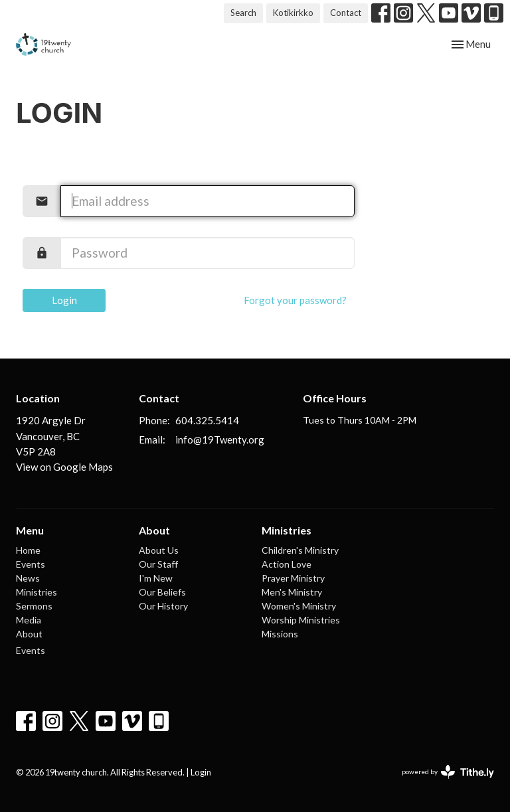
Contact (346, 13)
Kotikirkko (293, 13)
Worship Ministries (301, 620)
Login (64, 300)
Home (28, 550)
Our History (163, 606)
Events (31, 564)
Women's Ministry (299, 606)
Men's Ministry (292, 592)
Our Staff (158, 564)
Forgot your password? (295, 300)
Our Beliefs (162, 592)
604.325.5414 (207, 420)
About (29, 634)
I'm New (156, 578)
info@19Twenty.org (220, 440)
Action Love (287, 564)
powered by (448, 772)
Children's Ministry (300, 550)
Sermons (34, 606)
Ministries (37, 592)
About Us (159, 550)
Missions (280, 634)
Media (29, 620)
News (28, 578)
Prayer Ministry (293, 578)
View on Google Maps (64, 467)
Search (243, 13)
